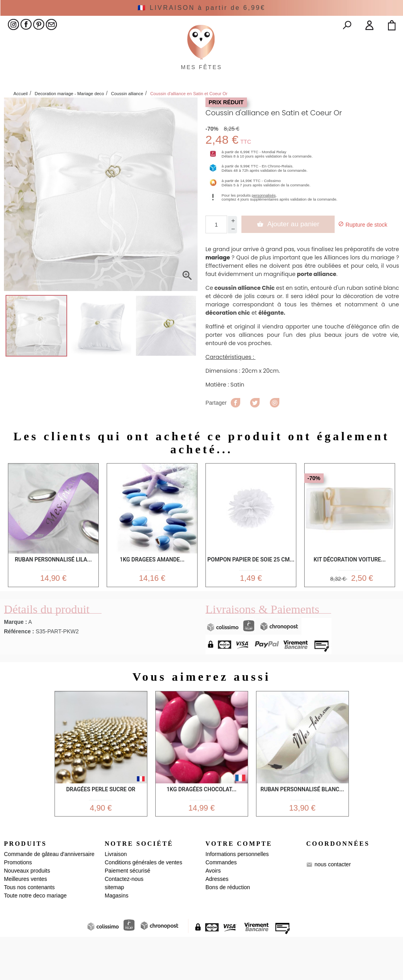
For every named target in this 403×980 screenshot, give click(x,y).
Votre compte (239, 887)
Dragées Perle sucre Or (101, 829)
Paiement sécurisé (127, 914)
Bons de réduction (228, 930)
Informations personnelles (237, 897)
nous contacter (333, 907)
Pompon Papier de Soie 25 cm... (251, 598)
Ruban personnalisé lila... (53, 596)
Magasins (117, 939)
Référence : (19, 671)
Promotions (18, 905)
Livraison (116, 897)
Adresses (217, 922)
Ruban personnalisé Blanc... (302, 829)
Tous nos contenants (29, 930)
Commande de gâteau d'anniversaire (49, 897)
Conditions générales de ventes (143, 905)
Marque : (15, 661)
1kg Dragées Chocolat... (202, 829)
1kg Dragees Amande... (152, 596)
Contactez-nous (124, 922)
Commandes (221, 905)
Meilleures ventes (25, 922)
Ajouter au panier (289, 260)
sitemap (114, 930)
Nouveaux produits (27, 914)
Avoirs (213, 914)
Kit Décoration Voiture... (350, 596)
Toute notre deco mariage (35, 939)
